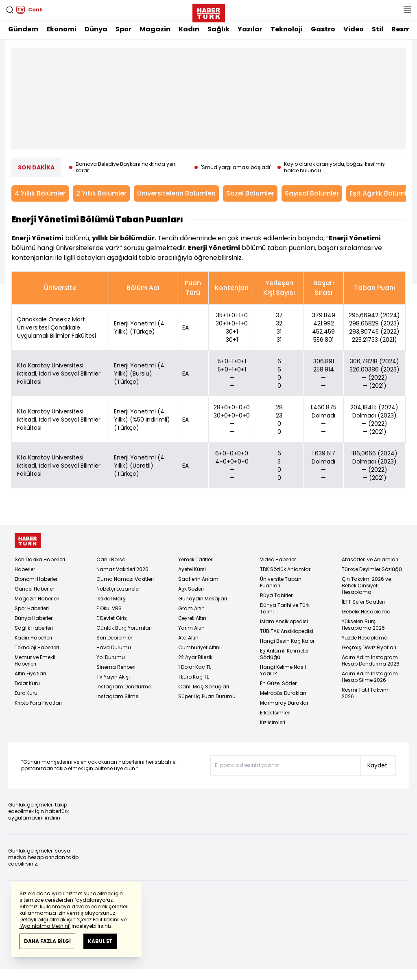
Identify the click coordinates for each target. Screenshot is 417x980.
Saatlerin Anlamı (199, 579)
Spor (123, 29)
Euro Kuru (26, 693)
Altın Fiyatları (30, 673)
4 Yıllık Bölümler (40, 193)
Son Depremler (114, 638)
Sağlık (218, 29)
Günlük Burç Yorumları (124, 628)
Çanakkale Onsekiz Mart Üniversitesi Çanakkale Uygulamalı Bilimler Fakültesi (57, 327)
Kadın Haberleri (33, 638)
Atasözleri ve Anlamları (370, 559)
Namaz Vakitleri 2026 (122, 569)
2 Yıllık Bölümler (101, 193)
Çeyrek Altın (192, 618)
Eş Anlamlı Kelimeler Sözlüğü (284, 654)
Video (354, 29)
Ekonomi (61, 29)
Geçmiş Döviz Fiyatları (369, 647)
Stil (378, 29)
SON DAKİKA (36, 167)
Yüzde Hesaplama (365, 638)
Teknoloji (287, 29)
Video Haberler (278, 559)
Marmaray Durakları (285, 703)
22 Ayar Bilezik (195, 657)
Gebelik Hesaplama (366, 612)
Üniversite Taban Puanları (281, 582)
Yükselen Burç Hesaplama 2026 (363, 625)
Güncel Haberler (34, 589)
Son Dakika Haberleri (40, 559)
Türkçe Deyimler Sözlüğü (372, 569)
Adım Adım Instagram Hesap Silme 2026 (370, 677)
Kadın (189, 29)
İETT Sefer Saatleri (363, 602)
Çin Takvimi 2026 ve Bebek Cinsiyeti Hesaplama (366, 586)
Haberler (25, 569)
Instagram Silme (117, 696)
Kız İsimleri (273, 722)
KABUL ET (100, 941)
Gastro (323, 29)
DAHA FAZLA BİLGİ (47, 941)
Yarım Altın (191, 628)
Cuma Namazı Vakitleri (125, 579)
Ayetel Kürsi (192, 569)
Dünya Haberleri (34, 618)
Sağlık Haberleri (34, 628)
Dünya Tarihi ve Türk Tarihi (285, 608)
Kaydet (377, 765)
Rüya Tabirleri (277, 595)
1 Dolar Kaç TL (195, 667)
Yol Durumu (111, 657)
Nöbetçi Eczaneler (118, 589)
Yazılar (250, 29)
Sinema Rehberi (116, 667)
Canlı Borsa (111, 559)
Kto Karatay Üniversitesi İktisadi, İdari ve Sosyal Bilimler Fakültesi (59, 374)
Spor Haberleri (32, 608)
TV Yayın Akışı (113, 677)
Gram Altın (191, 608)
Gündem (23, 29)
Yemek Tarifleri (196, 559)
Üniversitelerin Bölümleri (176, 193)
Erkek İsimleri (275, 713)
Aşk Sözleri (191, 589)
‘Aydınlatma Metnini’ (45, 926)
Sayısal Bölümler (312, 193)
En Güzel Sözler (278, 683)
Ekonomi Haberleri (37, 579)
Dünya (96, 29)
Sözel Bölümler (250, 193)
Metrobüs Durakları (283, 693)
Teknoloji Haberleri (37, 647)
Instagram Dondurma (124, 687)
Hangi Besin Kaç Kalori (288, 641)
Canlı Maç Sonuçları (204, 687)
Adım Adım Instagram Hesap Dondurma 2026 (371, 660)
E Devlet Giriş (112, 618)
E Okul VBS (109, 608)
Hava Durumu (114, 647)
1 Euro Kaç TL (193, 677)
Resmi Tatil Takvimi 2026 (366, 693)
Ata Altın (188, 638)
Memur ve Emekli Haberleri (35, 660)
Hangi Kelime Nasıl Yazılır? (283, 670)
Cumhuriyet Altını (199, 647)
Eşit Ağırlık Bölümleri (382, 193)
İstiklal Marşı (111, 599)
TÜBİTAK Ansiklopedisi (287, 631)
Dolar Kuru (27, 683)
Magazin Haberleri (37, 599)
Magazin (155, 29)
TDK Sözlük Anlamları (286, 569)
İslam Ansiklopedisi (284, 621)
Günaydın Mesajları (203, 599)
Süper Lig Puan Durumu (207, 696)
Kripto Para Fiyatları (38, 703)
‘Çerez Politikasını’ (98, 920)
